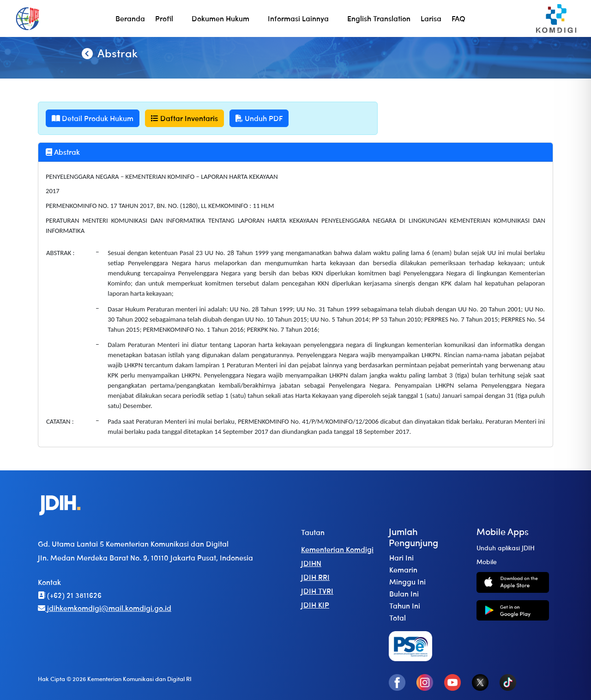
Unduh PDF (259, 118)
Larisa (431, 18)
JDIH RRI (315, 577)
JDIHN (311, 563)
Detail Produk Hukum (93, 118)
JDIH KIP (315, 605)
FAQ (458, 18)
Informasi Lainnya (298, 18)
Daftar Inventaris (184, 118)
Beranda (130, 18)
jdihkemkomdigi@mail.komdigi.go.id (105, 608)
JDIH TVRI (317, 591)
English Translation (379, 18)
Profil (164, 18)
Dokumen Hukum (220, 18)
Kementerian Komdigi (337, 549)
